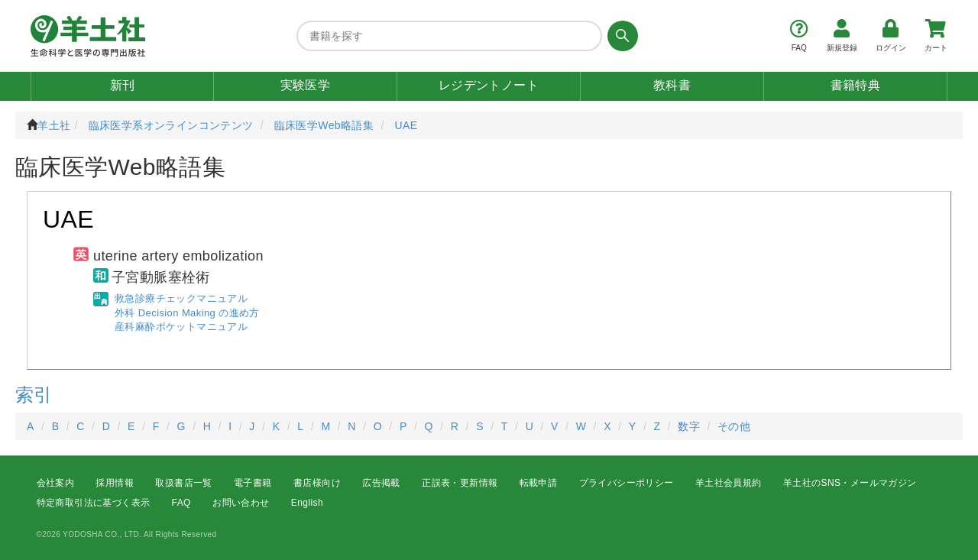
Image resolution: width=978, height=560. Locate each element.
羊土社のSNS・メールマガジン (850, 483)
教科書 (672, 85)
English (307, 503)
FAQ (181, 503)
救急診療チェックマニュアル (181, 298)
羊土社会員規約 (729, 483)
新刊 (123, 85)
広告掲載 (381, 483)
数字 (689, 426)
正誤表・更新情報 (460, 483)
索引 (34, 395)
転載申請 (539, 483)
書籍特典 (856, 85)
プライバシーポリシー (627, 483)
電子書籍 (253, 483)
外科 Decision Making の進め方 (187, 313)
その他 (734, 426)
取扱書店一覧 (183, 483)
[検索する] (620, 36)
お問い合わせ (241, 503)
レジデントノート (489, 85)
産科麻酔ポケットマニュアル (181, 327)
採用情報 (115, 483)
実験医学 (306, 85)
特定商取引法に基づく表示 (94, 503)
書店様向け (317, 483)
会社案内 (56, 483)
